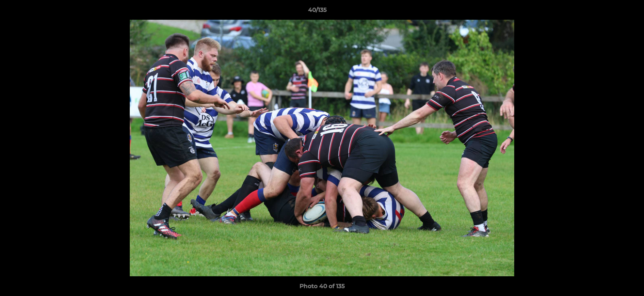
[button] (609, 12)
